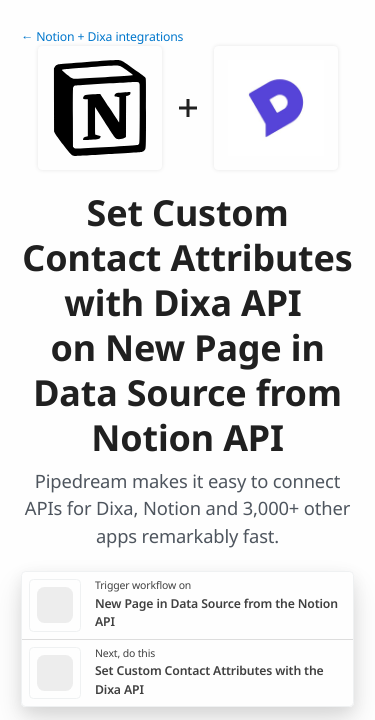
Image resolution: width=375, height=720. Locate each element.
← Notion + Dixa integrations (102, 36)
